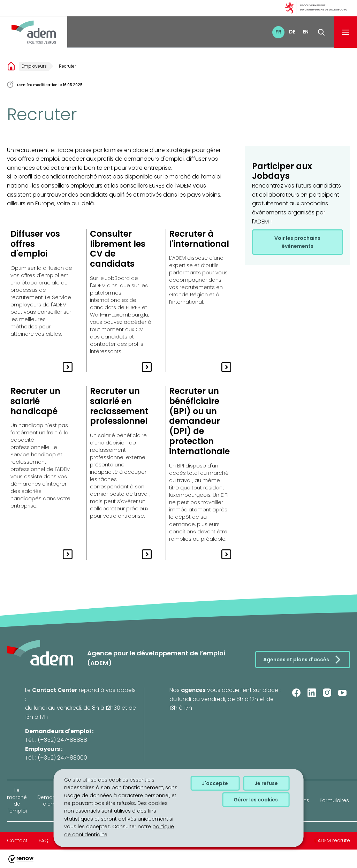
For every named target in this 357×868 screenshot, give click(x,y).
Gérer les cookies (256, 800)
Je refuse (266, 783)
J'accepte (215, 783)
